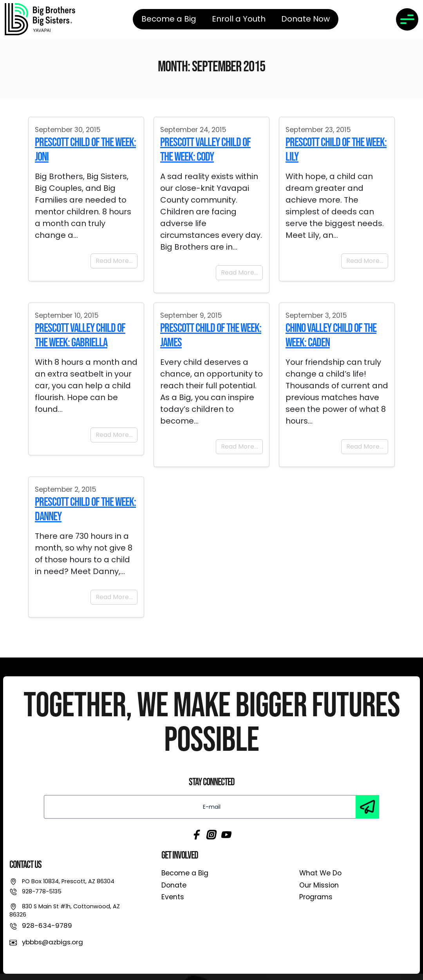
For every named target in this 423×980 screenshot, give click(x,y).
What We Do (320, 873)
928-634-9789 (47, 926)
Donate (174, 885)
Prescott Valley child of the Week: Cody (205, 150)
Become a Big (185, 873)
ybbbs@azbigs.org (52, 942)
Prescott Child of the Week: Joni (85, 150)
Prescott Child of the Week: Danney (85, 509)
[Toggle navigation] (407, 19)
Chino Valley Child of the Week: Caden (331, 335)
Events (173, 897)
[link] (40, 19)
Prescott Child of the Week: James (211, 335)
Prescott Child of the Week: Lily (336, 150)
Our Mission (319, 885)
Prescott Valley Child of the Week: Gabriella (80, 335)
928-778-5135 (42, 891)
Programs (316, 897)
